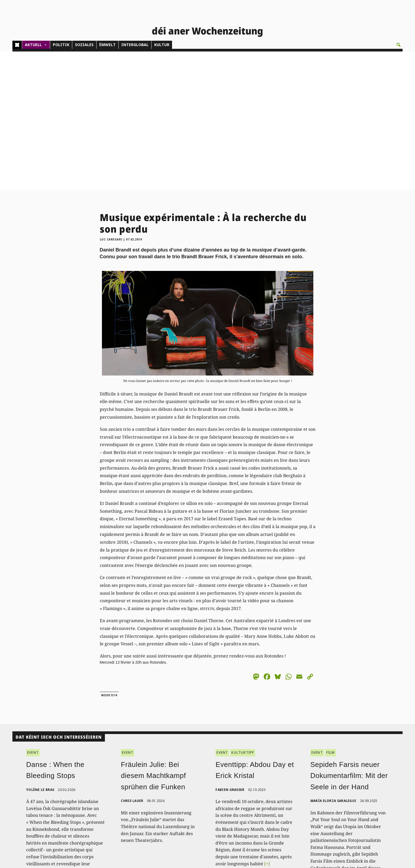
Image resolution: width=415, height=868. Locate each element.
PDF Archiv (276, 788)
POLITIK (61, 45)
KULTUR (162, 45)
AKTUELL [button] (36, 45)
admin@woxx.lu (111, 807)
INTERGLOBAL (135, 45)
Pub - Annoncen (195, 801)
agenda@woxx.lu (129, 823)
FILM (331, 614)
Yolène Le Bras (40, 651)
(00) (112, 801)
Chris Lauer (132, 662)
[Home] (17, 45)
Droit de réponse (365, 801)
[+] (267, 725)
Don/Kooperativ (195, 807)
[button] (399, 45)
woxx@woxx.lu (133, 816)
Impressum (360, 807)
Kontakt (105, 786)
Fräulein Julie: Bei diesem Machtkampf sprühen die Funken (153, 637)
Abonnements (194, 795)
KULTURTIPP (243, 614)
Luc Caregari (111, 101)
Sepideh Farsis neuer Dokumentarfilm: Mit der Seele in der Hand (349, 637)
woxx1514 (109, 557)
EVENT (33, 614)
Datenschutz (361, 813)
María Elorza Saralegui (333, 662)
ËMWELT (107, 45)
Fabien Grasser (230, 651)
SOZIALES (84, 45)
